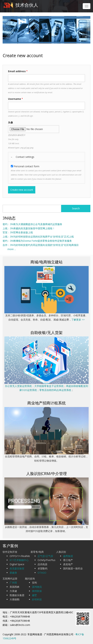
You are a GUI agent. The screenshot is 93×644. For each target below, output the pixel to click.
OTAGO (42, 573)
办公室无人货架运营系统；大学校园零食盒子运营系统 (34, 386)
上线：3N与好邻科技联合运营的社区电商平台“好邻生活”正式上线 (38, 237)
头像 (10, 122)
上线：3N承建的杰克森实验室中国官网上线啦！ (29, 228)
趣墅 (34, 595)
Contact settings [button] (25, 157)
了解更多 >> (78, 320)
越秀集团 (68, 556)
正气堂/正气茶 (45, 556)
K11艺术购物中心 (19, 560)
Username (15, 99)
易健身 (13, 573)
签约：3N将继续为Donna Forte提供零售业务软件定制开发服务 (37, 241)
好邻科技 (37, 599)
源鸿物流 (37, 587)
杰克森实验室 (17, 568)
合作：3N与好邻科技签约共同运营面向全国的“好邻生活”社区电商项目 (41, 245)
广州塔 (13, 583)
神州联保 (37, 591)
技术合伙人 (27, 5)
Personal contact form (27, 166)
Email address (17, 71)
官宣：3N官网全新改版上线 (18, 232)
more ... (9, 249)
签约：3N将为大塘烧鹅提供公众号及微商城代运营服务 (32, 224)
